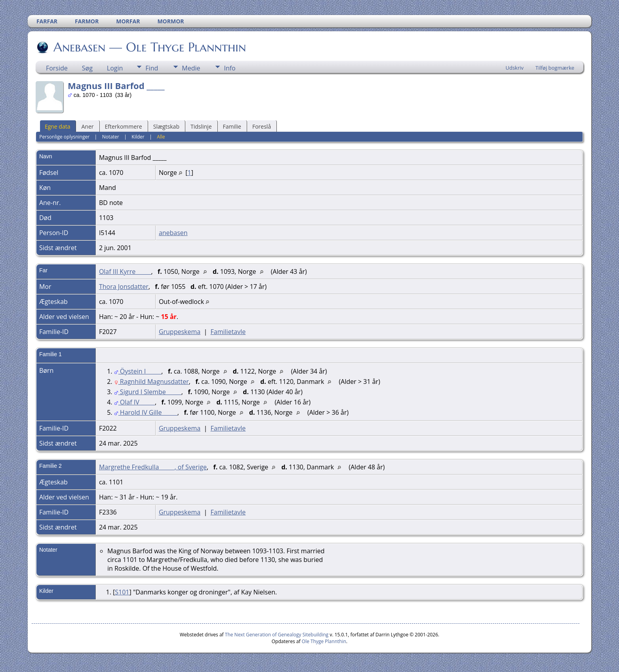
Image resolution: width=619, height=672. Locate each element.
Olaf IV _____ (134, 402)
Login (115, 68)
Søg (87, 68)
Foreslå (262, 126)
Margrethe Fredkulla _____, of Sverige (153, 467)
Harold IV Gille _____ (146, 412)
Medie (191, 68)
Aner (87, 126)
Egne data (58, 126)
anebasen (173, 233)
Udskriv (514, 68)
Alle (161, 137)
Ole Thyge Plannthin (324, 641)
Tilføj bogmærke (555, 68)
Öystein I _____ (138, 371)
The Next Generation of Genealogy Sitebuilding (277, 635)
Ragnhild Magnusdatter (151, 382)
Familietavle (228, 332)
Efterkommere (124, 126)
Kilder (138, 137)
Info (230, 68)
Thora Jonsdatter (124, 287)
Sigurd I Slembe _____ (148, 392)
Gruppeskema (180, 332)
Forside (57, 68)
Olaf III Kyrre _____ (125, 271)
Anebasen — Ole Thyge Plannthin (149, 47)
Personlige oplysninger (64, 137)
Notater (111, 137)
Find (152, 68)
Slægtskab (166, 126)
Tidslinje (201, 126)
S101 (122, 592)
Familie (232, 126)
